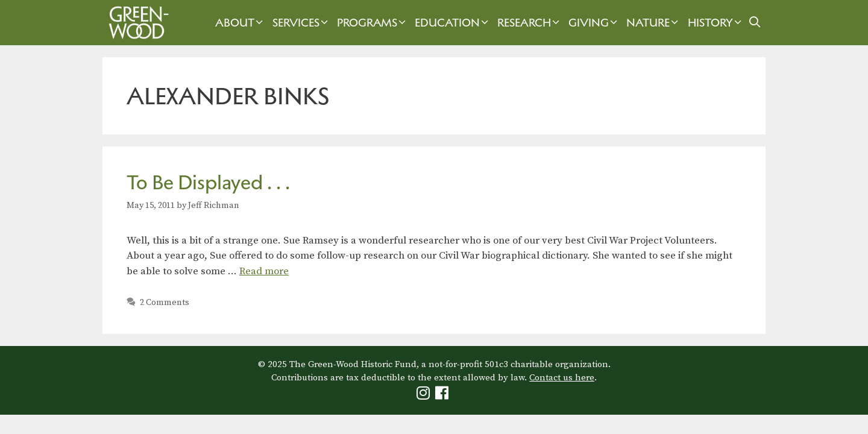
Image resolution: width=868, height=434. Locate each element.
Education (453, 23)
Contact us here (562, 378)
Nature (654, 23)
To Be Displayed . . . (208, 182)
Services (302, 23)
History (716, 23)
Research (530, 23)
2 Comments (165, 303)
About (241, 23)
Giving (594, 23)
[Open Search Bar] (755, 23)
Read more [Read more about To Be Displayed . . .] (264, 271)
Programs (373, 23)
